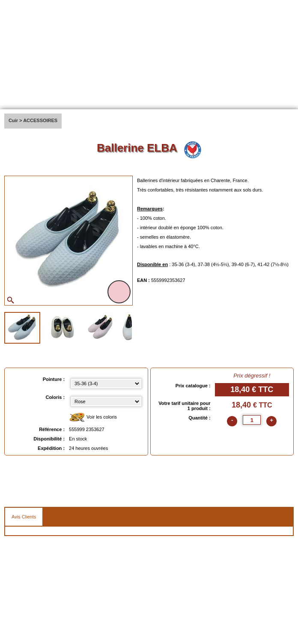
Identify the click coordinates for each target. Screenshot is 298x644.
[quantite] (252, 420)
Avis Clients (24, 517)
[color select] (106, 401)
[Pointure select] (106, 383)
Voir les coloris (93, 418)
